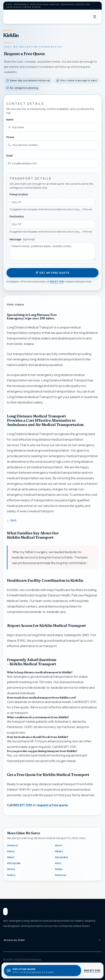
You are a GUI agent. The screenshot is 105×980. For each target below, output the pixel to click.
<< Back (12, 520)
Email (9, 156)
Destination (17, 216)
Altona (11, 869)
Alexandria (61, 857)
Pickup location (19, 194)
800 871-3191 (57, 282)
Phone (10, 137)
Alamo (11, 851)
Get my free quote (52, 273)
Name (10, 119)
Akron (58, 845)
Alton (58, 863)
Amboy (11, 875)
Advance (12, 845)
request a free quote (52, 805)
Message (22, 239)
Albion (11, 857)
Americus (61, 875)
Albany (59, 851)
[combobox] (52, 202)
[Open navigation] (95, 17)
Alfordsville (14, 863)
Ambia (59, 869)
